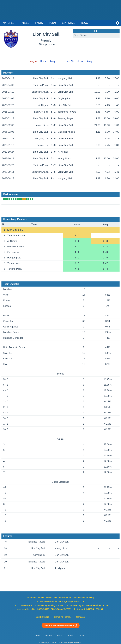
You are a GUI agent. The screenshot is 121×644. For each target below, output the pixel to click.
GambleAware (42, 617)
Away (52, 61)
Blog (85, 23)
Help (38, 636)
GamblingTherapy (63, 617)
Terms (60, 636)
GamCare (81, 617)
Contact (82, 636)
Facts (39, 23)
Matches (9, 23)
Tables (25, 23)
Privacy (48, 636)
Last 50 (70, 61)
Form (52, 23)
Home (43, 61)
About (70, 636)
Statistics (69, 23)
